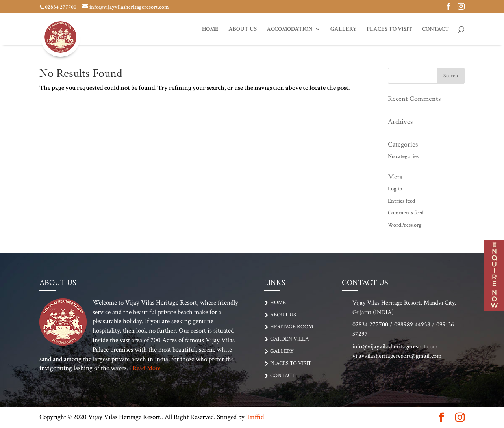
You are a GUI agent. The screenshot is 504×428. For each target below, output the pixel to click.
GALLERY (344, 30)
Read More (147, 368)
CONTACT (435, 30)
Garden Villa (289, 339)
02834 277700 (61, 7)
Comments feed (406, 213)
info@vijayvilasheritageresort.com (395, 347)
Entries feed (401, 201)
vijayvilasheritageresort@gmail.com (397, 356)
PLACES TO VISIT (389, 30)
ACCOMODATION (290, 30)
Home (210, 30)
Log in (395, 189)
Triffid (255, 417)
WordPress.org (405, 225)
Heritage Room (292, 327)
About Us (243, 30)
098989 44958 (412, 325)
